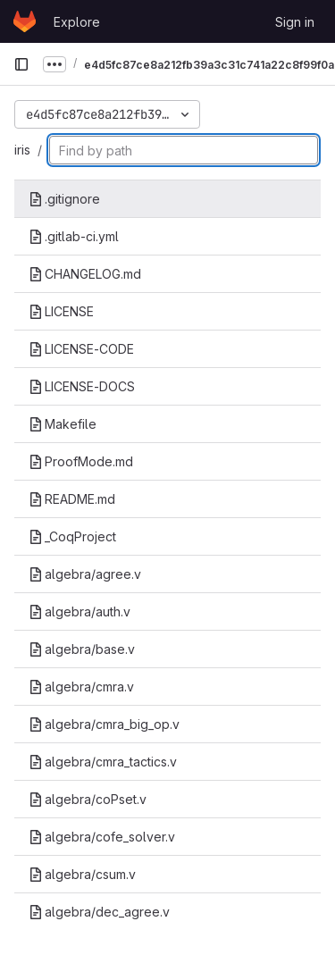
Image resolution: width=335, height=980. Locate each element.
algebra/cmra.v (81, 687)
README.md (72, 499)
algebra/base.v (82, 649)
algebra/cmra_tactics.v (103, 762)
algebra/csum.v (82, 874)
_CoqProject (72, 536)
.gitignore (64, 199)
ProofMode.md (81, 461)
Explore (77, 22)
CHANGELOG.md (85, 274)
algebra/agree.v (85, 574)
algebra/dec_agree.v (99, 912)
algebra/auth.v (80, 611)
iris (22, 150)
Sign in (295, 22)
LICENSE (61, 311)
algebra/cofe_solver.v (102, 837)
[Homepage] (25, 21)
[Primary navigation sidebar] (21, 64)
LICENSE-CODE (81, 349)
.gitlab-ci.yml (74, 236)
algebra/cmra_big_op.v (104, 724)
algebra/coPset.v (88, 799)
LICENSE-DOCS (82, 386)
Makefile (63, 424)
